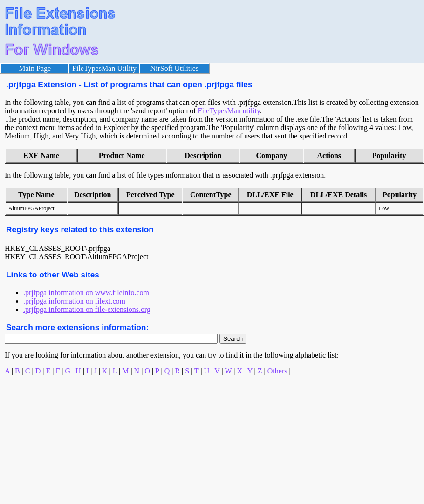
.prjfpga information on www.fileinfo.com (86, 293)
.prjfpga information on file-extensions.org (87, 309)
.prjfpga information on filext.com (74, 301)
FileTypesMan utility (229, 111)
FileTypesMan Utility (104, 68)
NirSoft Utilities (175, 68)
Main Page (35, 68)
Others (277, 371)
